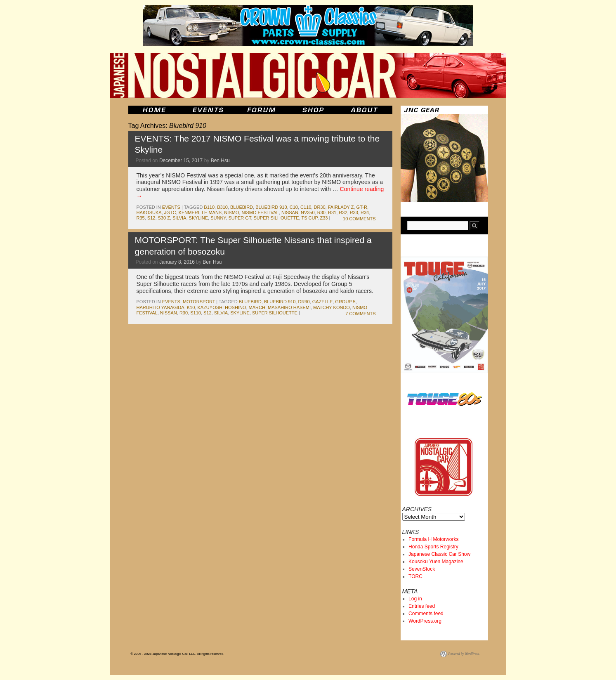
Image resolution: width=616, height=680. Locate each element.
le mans (212, 212)
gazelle (323, 302)
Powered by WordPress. (464, 654)
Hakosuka (149, 212)
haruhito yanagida (160, 307)
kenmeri (189, 212)
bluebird (242, 207)
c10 (294, 207)
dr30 (319, 207)
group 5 (345, 302)
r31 (332, 212)
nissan (290, 212)
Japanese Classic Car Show (439, 554)
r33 (354, 212)
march (257, 307)
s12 (151, 218)
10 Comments (359, 219)
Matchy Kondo (332, 307)
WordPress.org (425, 621)
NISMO (231, 212)
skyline (198, 218)
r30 (321, 212)
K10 (191, 307)
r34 (365, 212)
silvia (179, 218)
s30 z (164, 218)
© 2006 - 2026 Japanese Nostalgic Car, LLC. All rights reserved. (178, 654)
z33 (324, 218)
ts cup (309, 218)
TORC (415, 576)
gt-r (362, 207)
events (171, 207)
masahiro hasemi (289, 307)
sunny (218, 218)
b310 (222, 207)
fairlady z (341, 207)
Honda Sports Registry (433, 547)
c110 (306, 207)
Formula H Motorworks (433, 539)
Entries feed (422, 606)
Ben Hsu (220, 161)
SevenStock (422, 569)
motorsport (199, 302)
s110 (196, 313)
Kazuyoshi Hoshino (222, 307)
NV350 (308, 212)
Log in (415, 599)
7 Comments (360, 314)
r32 (343, 212)
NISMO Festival (260, 212)
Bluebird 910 (271, 207)
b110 (209, 207)
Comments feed (426, 614)
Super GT (240, 218)
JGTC (170, 212)
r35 (141, 218)
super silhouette (276, 218)
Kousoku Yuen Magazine (436, 562)
